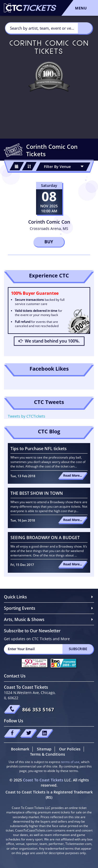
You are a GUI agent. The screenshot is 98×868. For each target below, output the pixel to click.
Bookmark (20, 749)
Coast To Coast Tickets (43, 780)
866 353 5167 (38, 709)
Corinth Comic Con (49, 222)
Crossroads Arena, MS (49, 228)
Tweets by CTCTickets (27, 416)
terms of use (70, 762)
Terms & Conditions (48, 754)
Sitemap (44, 749)
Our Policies (70, 749)
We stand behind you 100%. (49, 341)
